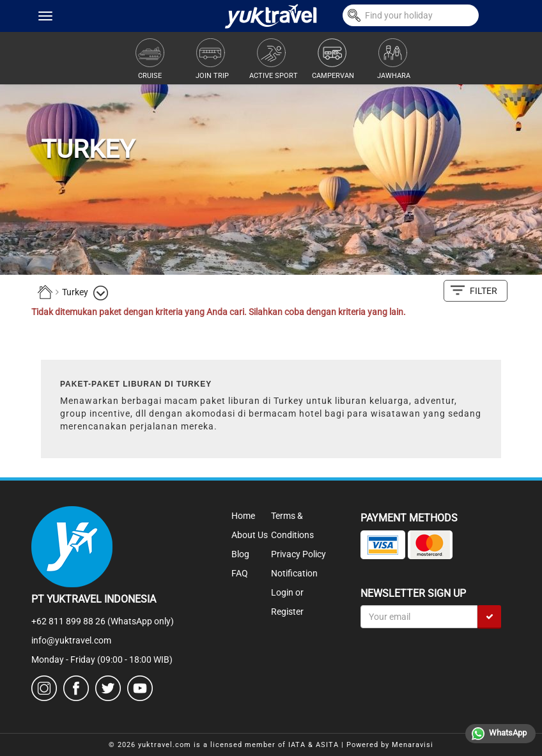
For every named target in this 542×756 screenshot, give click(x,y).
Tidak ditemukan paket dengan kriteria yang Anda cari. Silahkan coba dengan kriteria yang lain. (219, 312)
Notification (294, 573)
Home (243, 516)
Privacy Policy (298, 554)
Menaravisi (413, 745)
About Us (250, 535)
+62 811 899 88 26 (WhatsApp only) (103, 621)
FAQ (240, 573)
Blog (240, 554)
